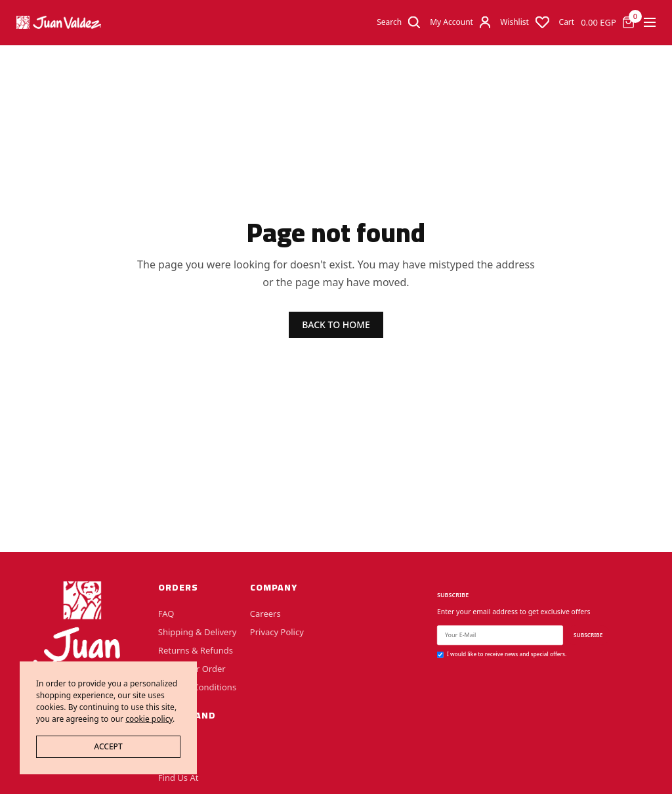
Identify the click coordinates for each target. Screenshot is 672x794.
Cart (567, 22)
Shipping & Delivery (198, 631)
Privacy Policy (277, 631)
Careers (265, 613)
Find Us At (178, 778)
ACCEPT (108, 746)
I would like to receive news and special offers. (507, 654)
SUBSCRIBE (588, 635)
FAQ (166, 613)
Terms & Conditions (197, 686)
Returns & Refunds (196, 650)
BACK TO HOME (336, 324)
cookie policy (149, 719)
